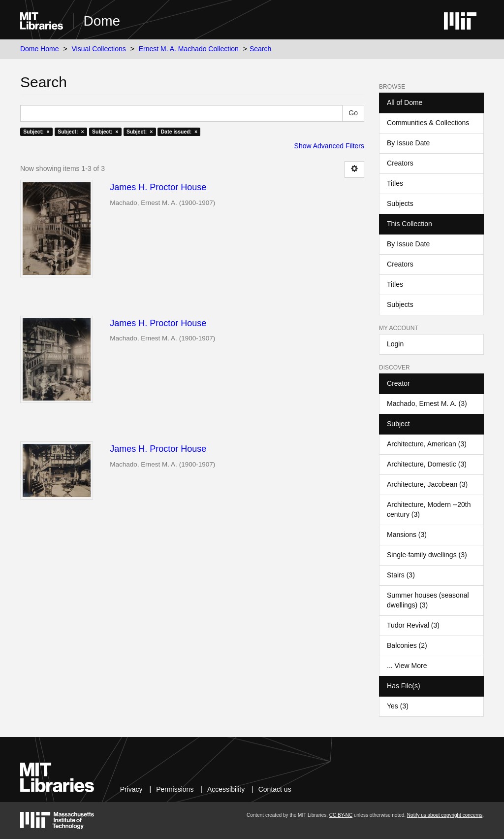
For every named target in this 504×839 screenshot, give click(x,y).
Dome (102, 21)
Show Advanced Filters (329, 146)
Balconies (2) (407, 645)
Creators (400, 163)
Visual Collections (99, 49)
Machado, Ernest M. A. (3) (427, 403)
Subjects (400, 203)
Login (395, 344)
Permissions (175, 789)
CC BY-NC (341, 815)
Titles (395, 183)
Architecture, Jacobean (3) (427, 484)
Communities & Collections (428, 123)
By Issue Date (408, 143)
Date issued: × (179, 132)
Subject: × (36, 132)
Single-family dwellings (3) (427, 555)
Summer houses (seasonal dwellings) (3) (428, 600)
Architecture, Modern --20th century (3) (429, 509)
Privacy (131, 789)
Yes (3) (398, 706)
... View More (407, 666)
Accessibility (226, 789)
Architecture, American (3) (427, 444)
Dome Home (40, 49)
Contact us (275, 789)
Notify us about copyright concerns (445, 815)
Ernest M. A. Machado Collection (189, 49)
